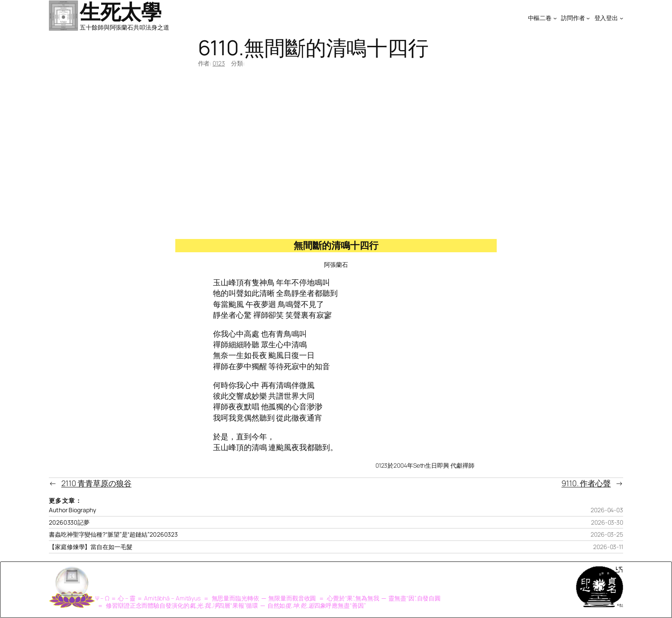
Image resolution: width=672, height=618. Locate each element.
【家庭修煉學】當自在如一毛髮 (91, 547)
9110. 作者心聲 (586, 483)
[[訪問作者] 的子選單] (588, 18)
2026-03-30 (607, 522)
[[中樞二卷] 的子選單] (555, 18)
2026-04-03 (607, 510)
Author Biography (72, 510)
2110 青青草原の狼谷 (96, 483)
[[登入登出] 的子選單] (621, 18)
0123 (219, 63)
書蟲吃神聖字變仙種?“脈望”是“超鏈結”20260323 (113, 534)
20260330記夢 (69, 522)
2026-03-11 (608, 547)
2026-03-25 (607, 534)
